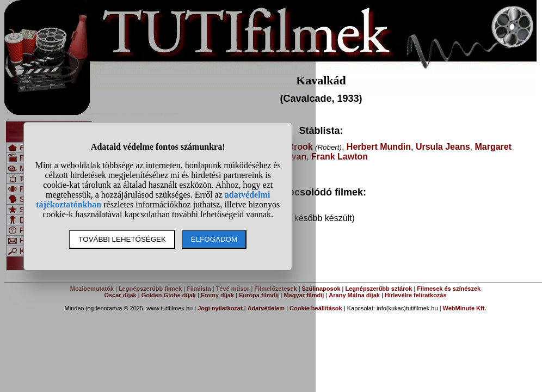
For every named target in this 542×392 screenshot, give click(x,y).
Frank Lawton (340, 157)
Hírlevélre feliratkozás (416, 295)
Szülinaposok (321, 289)
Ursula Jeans (443, 147)
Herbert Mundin (379, 147)
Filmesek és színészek (449, 289)
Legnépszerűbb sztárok (379, 289)
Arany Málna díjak (354, 295)
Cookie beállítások (316, 308)
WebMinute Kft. (465, 308)
